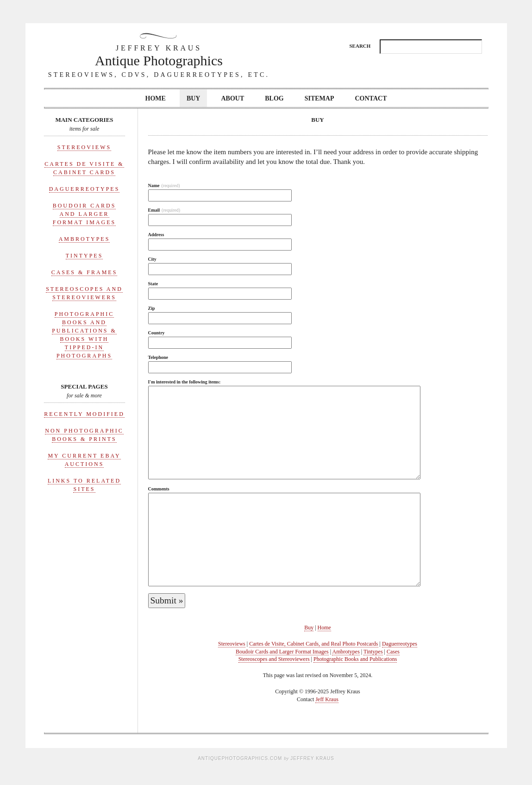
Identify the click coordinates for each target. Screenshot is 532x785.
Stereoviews (84, 147)
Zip (152, 308)
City (152, 259)
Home (156, 98)
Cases (393, 652)
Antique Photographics (159, 55)
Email (164, 210)
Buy (194, 98)
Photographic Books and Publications (355, 659)
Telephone (158, 357)
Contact (371, 98)
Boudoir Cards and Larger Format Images (84, 214)
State (153, 284)
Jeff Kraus (327, 699)
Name (164, 185)
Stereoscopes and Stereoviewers (274, 659)
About (232, 98)
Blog (274, 98)
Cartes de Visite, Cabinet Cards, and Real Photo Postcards (313, 644)
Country (156, 333)
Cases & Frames (84, 272)
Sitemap (319, 98)
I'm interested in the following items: (185, 382)
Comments (159, 489)
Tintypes (84, 256)
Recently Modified (84, 414)
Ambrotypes (84, 239)
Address (156, 235)
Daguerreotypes (84, 189)
